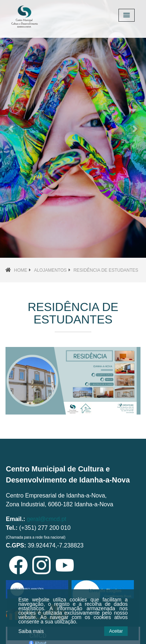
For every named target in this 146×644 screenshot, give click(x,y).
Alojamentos (50, 270)
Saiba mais (31, 631)
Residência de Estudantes (106, 270)
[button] (11, 129)
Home (21, 270)
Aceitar (116, 631)
